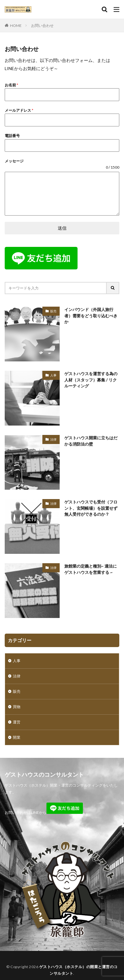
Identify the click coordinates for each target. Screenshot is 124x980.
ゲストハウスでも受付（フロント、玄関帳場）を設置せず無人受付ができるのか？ (91, 508)
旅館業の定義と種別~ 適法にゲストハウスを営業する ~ (91, 569)
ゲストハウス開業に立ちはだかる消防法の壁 (91, 441)
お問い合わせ (42, 26)
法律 (53, 439)
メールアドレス (19, 110)
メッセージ (14, 161)
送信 (62, 228)
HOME (16, 26)
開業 (17, 737)
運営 (17, 722)
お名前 (11, 85)
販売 (53, 311)
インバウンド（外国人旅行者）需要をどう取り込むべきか (91, 316)
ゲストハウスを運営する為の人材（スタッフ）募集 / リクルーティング (91, 380)
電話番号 (12, 136)
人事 (53, 375)
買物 (17, 707)
